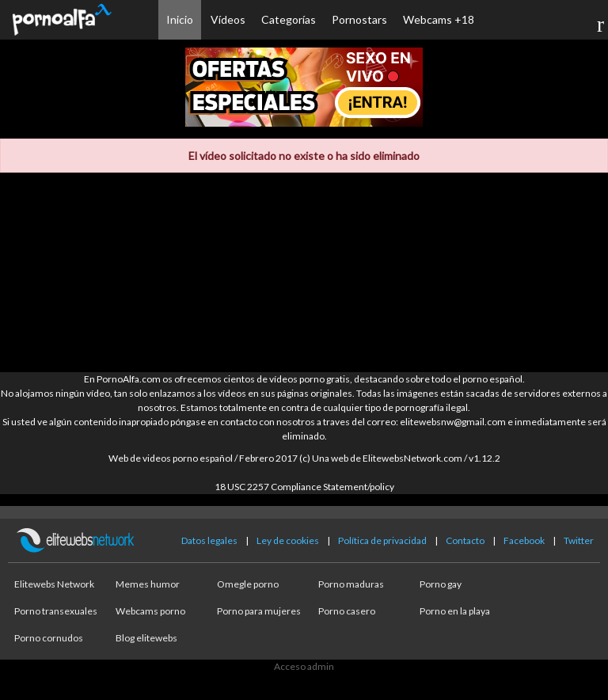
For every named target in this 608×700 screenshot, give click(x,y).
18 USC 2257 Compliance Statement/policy (304, 487)
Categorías (289, 19)
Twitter (579, 540)
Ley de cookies (288, 540)
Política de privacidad (382, 540)
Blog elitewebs (146, 638)
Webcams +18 (439, 19)
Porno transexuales (56, 611)
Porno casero (347, 611)
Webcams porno (150, 611)
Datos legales (209, 540)
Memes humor (148, 584)
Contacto (465, 540)
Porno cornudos (49, 638)
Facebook (524, 540)
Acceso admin (304, 666)
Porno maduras (351, 584)
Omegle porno (248, 584)
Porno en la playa (455, 611)
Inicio (180, 19)
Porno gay (441, 584)
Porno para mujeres (259, 611)
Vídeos (228, 19)
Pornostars (359, 19)
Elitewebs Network (54, 584)
